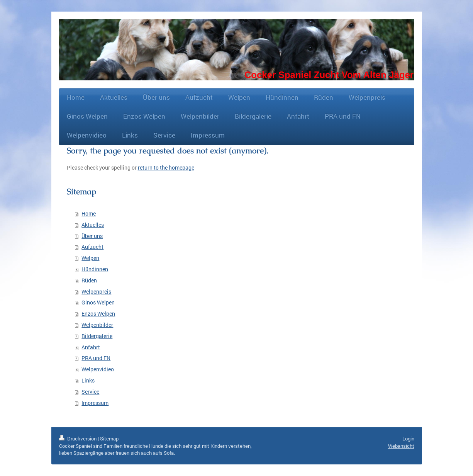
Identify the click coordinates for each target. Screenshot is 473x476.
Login (408, 439)
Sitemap (109, 439)
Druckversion (78, 439)
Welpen (90, 258)
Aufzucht (92, 247)
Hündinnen (95, 269)
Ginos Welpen (98, 302)
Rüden (89, 280)
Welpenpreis (96, 292)
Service (90, 392)
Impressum (95, 403)
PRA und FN (96, 358)
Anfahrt (91, 347)
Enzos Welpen (98, 314)
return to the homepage (166, 167)
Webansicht (401, 446)
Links (88, 380)
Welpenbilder (97, 325)
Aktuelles (93, 225)
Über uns (92, 236)
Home (89, 213)
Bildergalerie (97, 336)
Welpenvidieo (98, 369)
